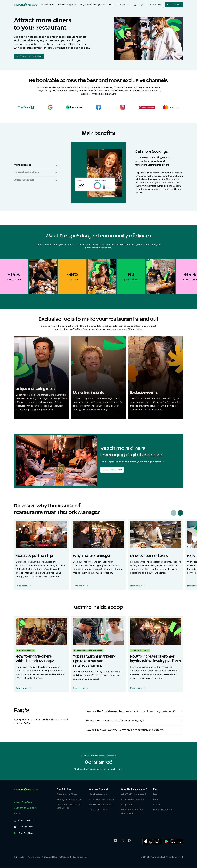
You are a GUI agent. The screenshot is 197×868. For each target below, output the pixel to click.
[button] (182, 711)
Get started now (112, 470)
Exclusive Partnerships (133, 799)
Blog (156, 794)
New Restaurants (98, 794)
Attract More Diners (67, 794)
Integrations (127, 805)
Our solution (48, 5)
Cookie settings (80, 857)
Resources (122, 5)
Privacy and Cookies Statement (56, 857)
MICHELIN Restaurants (101, 805)
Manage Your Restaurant (70, 799)
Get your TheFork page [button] (29, 56)
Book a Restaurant (163, 810)
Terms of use (34, 857)
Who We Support (67, 5)
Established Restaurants (102, 799)
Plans (110, 5)
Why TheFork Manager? (92, 5)
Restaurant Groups (99, 810)
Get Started (155, 5)
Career (157, 805)
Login (142, 4)
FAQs (156, 799)
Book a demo (174, 5)
